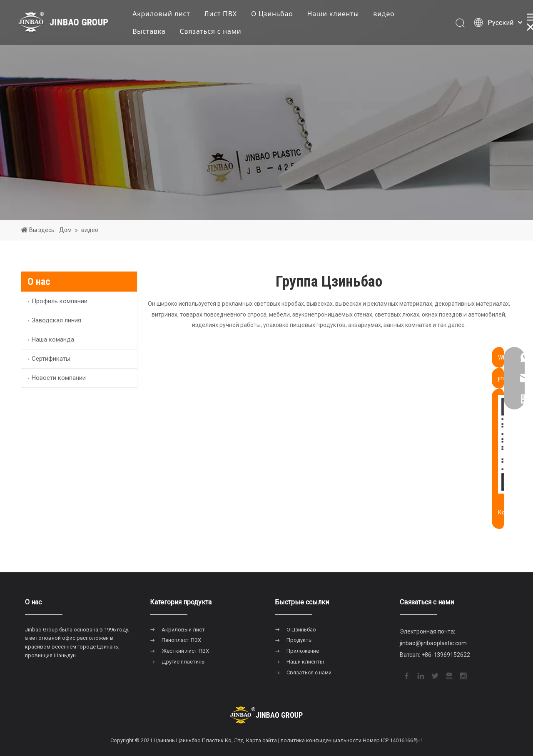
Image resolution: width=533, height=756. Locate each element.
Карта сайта (262, 740)
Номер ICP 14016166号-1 (393, 740)
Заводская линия (56, 320)
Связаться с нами (213, 32)
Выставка (151, 32)
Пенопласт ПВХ (181, 640)
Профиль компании (60, 301)
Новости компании (59, 378)
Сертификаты (51, 359)
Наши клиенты (335, 14)
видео (386, 14)
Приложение (303, 651)
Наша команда (53, 339)
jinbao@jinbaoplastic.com (433, 643)
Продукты (300, 640)
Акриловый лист (163, 14)
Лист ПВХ (223, 14)
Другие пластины (184, 662)
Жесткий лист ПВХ (185, 651)
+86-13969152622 (446, 655)
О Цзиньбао (274, 14)
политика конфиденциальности (321, 740)
